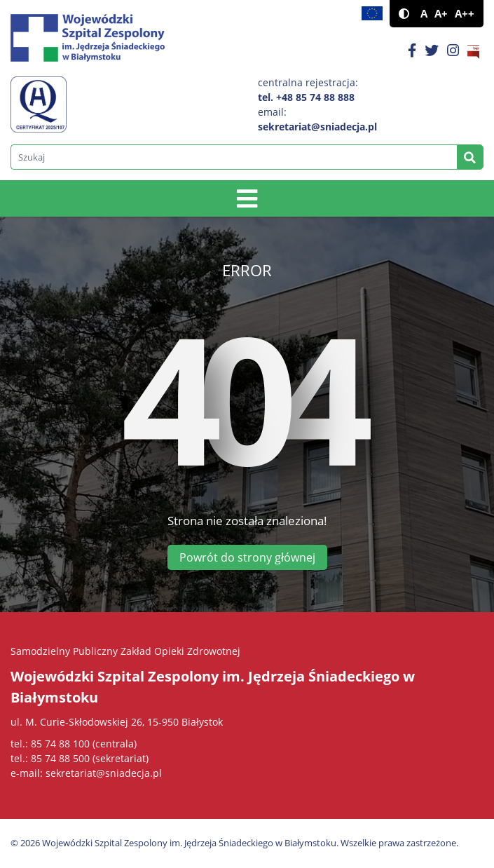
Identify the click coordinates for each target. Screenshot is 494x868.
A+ (441, 14)
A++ (465, 14)
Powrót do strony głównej (247, 557)
